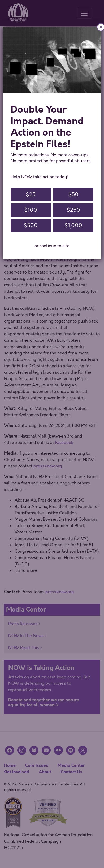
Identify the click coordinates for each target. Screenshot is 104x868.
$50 (73, 195)
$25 (31, 195)
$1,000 (73, 225)
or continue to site (52, 246)
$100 (31, 210)
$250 (73, 210)
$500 (31, 225)
